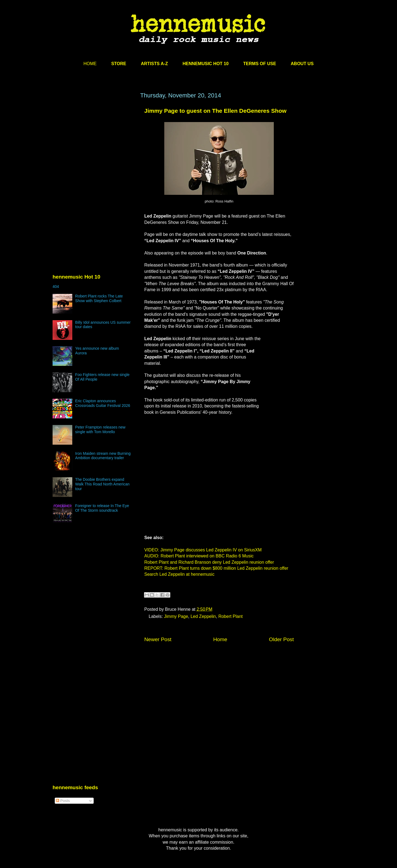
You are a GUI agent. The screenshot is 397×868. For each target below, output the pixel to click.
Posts (63, 801)
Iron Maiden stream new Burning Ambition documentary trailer (103, 456)
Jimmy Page (176, 616)
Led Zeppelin (203, 616)
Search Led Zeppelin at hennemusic (179, 574)
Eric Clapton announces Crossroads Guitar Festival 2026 (103, 403)
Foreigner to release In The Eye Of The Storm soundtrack (102, 508)
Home (220, 639)
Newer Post (158, 639)
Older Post (281, 639)
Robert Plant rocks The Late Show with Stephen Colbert (99, 298)
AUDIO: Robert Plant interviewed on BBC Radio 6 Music (199, 556)
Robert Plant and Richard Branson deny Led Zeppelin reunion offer (209, 562)
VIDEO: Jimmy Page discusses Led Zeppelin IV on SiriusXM (203, 550)
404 (56, 287)
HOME (90, 64)
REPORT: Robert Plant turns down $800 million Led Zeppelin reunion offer (216, 568)
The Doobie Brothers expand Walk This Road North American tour (102, 484)
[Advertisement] (94, 144)
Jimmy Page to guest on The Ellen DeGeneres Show (215, 111)
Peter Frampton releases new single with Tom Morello (100, 429)
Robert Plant (230, 616)
